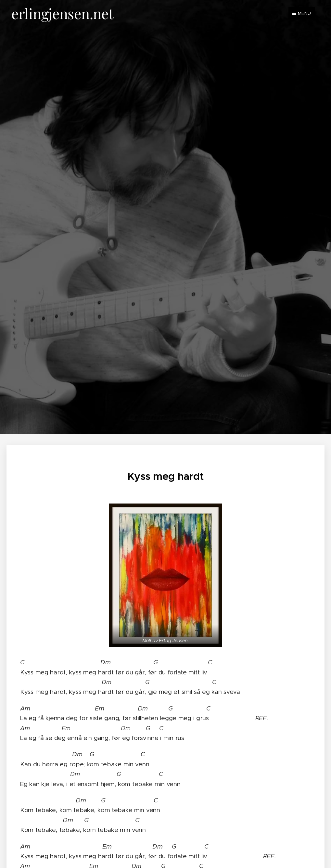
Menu (302, 13)
